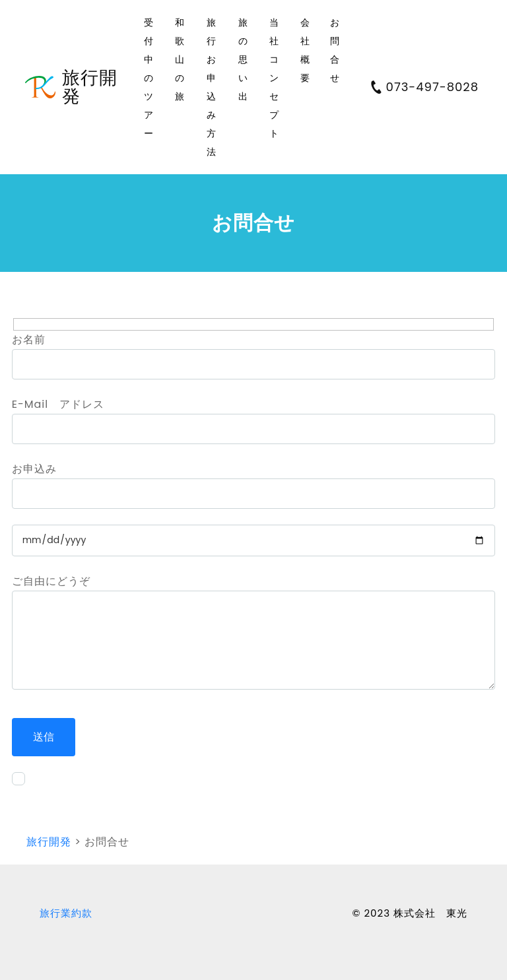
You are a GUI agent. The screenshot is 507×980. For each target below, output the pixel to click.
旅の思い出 (243, 59)
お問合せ (335, 50)
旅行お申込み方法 (212, 87)
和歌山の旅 (180, 59)
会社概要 (305, 50)
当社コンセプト (274, 78)
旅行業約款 (66, 913)
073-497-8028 (424, 87)
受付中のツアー (149, 78)
